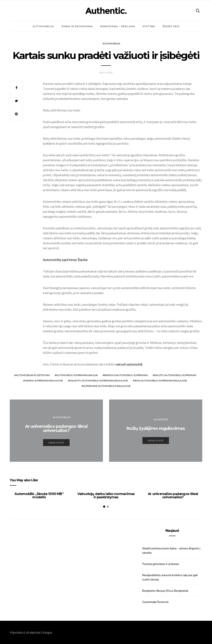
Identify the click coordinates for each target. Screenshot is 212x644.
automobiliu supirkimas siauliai (77, 375)
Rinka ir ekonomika (77, 26)
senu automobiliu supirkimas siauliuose (161, 381)
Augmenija (161, 419)
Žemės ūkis (171, 26)
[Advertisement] (40, 555)
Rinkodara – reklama (118, 26)
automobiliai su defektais (33, 375)
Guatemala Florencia (155, 602)
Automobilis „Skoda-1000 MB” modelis (39, 496)
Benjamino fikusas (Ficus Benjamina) (165, 591)
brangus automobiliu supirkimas (126, 375)
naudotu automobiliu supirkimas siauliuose (99, 381)
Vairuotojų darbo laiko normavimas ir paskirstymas (106, 496)
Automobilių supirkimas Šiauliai (65, 260)
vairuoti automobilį (129, 364)
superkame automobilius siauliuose (107, 386)
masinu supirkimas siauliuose (44, 381)
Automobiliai (43, 26)
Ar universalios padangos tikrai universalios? (173, 496)
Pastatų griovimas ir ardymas (161, 564)
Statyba (149, 26)
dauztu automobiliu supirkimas (175, 375)
